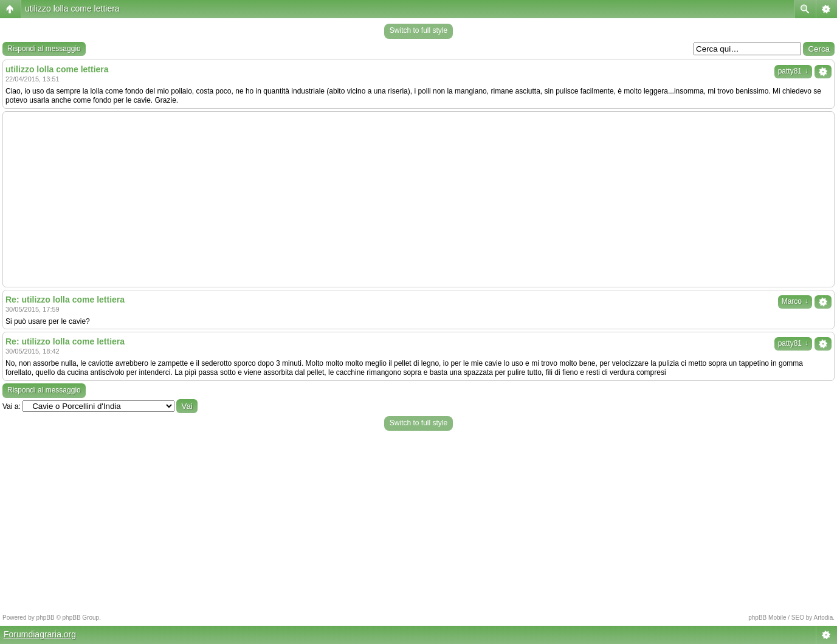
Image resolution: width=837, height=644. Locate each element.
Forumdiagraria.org (40, 634)
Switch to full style (418, 30)
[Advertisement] (419, 199)
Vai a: (12, 406)
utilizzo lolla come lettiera (72, 9)
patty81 (793, 71)
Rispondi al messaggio (44, 49)
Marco (795, 301)
